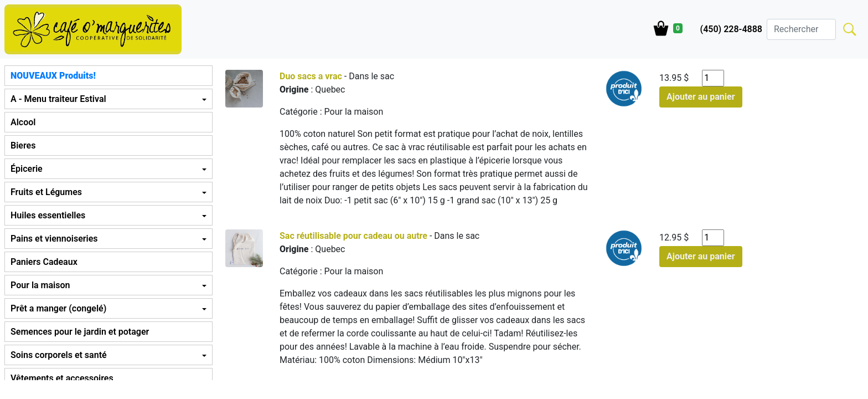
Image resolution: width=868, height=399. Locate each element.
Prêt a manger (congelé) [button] (58, 308)
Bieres (23, 145)
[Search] (801, 29)
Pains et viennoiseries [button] (54, 239)
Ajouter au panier (701, 97)
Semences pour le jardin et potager (80, 332)
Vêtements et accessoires (62, 378)
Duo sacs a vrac (311, 76)
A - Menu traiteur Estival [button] (58, 99)
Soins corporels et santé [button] (59, 355)
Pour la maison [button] (40, 285)
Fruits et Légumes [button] (46, 192)
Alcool (23, 122)
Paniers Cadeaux (44, 262)
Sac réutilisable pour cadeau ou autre (353, 236)
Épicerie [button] (27, 169)
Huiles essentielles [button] (48, 215)
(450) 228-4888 (731, 29)
